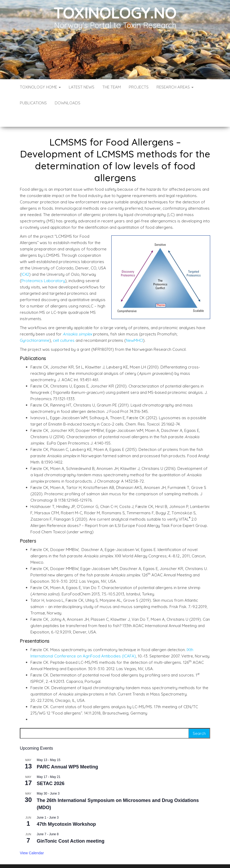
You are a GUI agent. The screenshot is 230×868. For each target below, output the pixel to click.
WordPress (116, 857)
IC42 (25, 258)
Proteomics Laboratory (43, 265)
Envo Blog (153, 857)
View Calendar (32, 837)
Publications (33, 103)
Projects (139, 87)
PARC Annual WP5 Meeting (67, 751)
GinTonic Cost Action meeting (71, 825)
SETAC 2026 (51, 768)
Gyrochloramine (35, 325)
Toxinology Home (40, 87)
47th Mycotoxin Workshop (66, 808)
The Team (112, 87)
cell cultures (64, 325)
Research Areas (175, 87)
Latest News (82, 87)
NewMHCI (134, 325)
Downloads (68, 103)
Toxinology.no (115, 13)
